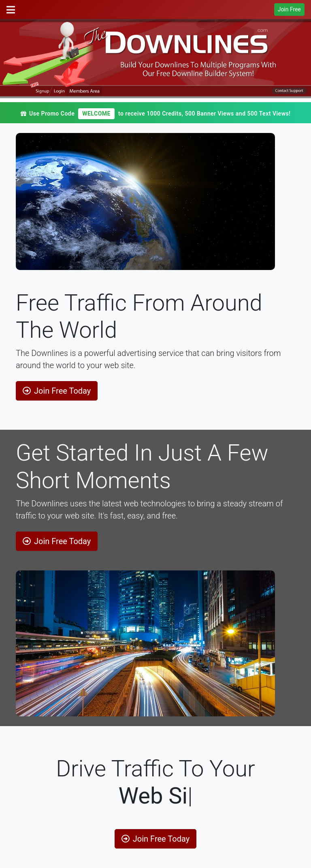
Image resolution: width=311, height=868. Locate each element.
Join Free (289, 9)
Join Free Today (57, 391)
